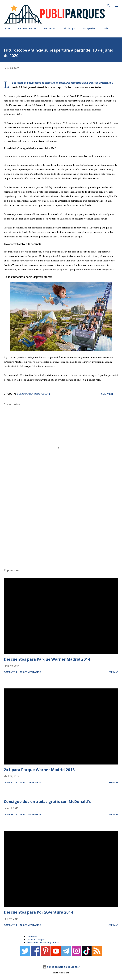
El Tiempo (69, 28)
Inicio (7, 28)
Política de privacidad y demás (43, 942)
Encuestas (50, 28)
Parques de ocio (27, 28)
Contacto (32, 937)
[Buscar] (109, 6)
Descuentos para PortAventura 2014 (38, 912)
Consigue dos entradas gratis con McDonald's (47, 801)
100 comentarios (30, 814)
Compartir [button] (108, 394)
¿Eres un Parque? (36, 939)
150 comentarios (30, 783)
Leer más (113, 672)
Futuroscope (42, 394)
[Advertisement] (61, 527)
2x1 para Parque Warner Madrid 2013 (39, 770)
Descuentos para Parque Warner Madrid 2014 (47, 659)
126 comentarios (30, 672)
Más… (107, 28)
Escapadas (89, 28)
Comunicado (25, 394)
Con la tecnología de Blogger (61, 967)
